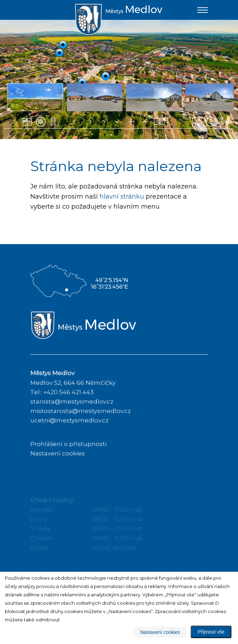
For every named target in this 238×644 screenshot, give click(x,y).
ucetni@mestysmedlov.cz (69, 435)
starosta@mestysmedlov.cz (72, 416)
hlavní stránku (122, 197)
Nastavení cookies (58, 468)
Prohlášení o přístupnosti (68, 458)
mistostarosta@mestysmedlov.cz (81, 426)
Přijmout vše (211, 632)
